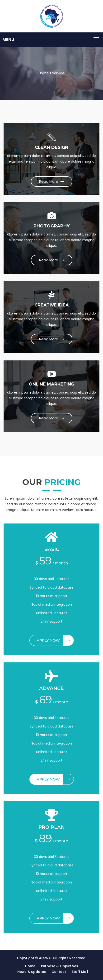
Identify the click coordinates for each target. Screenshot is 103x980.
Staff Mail (80, 972)
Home (44, 73)
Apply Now (55, 640)
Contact (59, 972)
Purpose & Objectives (60, 966)
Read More (52, 182)
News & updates (32, 972)
